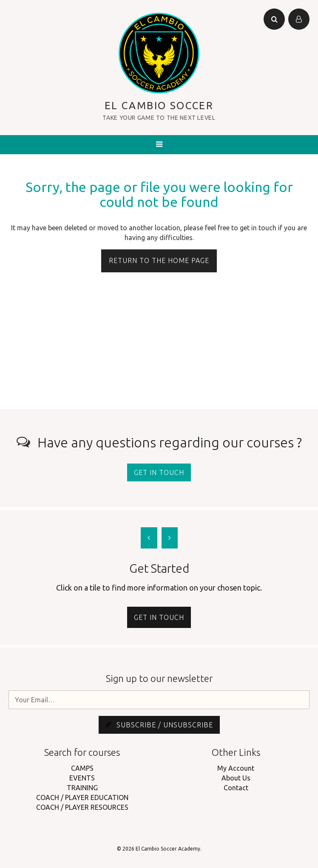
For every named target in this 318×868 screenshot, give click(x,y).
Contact (236, 788)
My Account (236, 768)
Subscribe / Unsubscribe (159, 725)
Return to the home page (159, 260)
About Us (236, 778)
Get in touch (159, 472)
